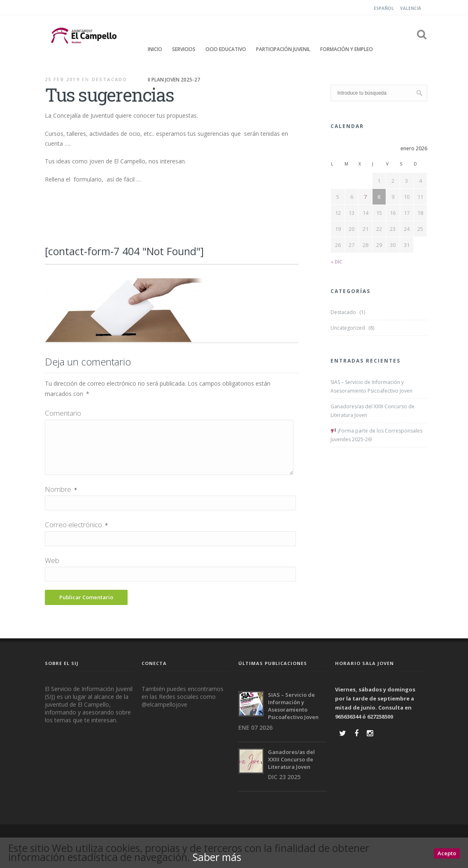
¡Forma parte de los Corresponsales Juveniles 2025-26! (376, 435)
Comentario (63, 413)
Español (384, 8)
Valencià (411, 8)
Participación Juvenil (283, 49)
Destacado (110, 79)
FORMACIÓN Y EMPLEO (347, 49)
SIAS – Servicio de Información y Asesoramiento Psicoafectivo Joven (371, 386)
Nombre (61, 499)
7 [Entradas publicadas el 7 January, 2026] (365, 197)
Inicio (155, 49)
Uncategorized (348, 328)
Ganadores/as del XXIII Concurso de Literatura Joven (373, 411)
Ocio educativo (226, 49)
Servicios (184, 49)
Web (52, 570)
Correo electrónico (76, 534)
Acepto (447, 854)
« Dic (336, 262)
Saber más (220, 857)
